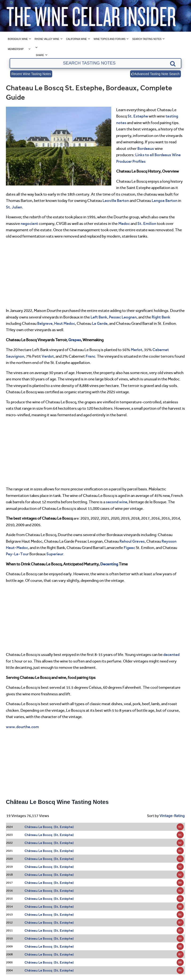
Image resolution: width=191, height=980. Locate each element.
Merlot (137, 350)
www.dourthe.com (22, 727)
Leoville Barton (116, 201)
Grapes (75, 340)
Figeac (129, 548)
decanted (171, 655)
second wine (117, 502)
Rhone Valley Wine (47, 39)
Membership (16, 49)
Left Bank (99, 317)
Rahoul (125, 541)
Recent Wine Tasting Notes (31, 74)
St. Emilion (147, 223)
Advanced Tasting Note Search (155, 74)
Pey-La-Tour (17, 554)
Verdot (48, 356)
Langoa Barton (165, 201)
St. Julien (14, 207)
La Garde (100, 323)
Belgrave (45, 323)
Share (40, 55)
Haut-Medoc (17, 548)
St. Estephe (138, 116)
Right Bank (161, 317)
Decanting (109, 564)
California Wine (76, 39)
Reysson (169, 541)
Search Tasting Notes (147, 39)
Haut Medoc (65, 323)
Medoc (124, 223)
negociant (29, 223)
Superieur (55, 554)
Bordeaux (146, 148)
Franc (90, 356)
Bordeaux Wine (18, 39)
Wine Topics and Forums (109, 39)
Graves (138, 541)
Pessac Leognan (123, 317)
